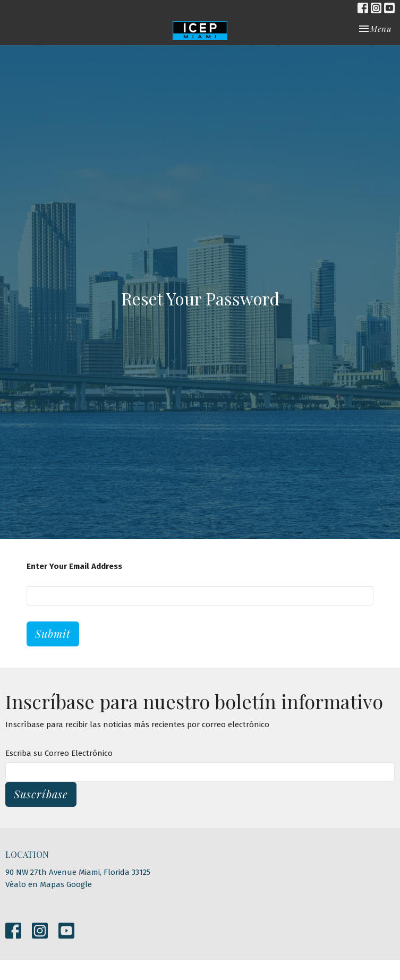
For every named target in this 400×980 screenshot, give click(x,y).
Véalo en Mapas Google (49, 884)
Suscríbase (41, 794)
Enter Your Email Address (74, 566)
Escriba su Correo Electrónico (59, 753)
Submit (53, 633)
